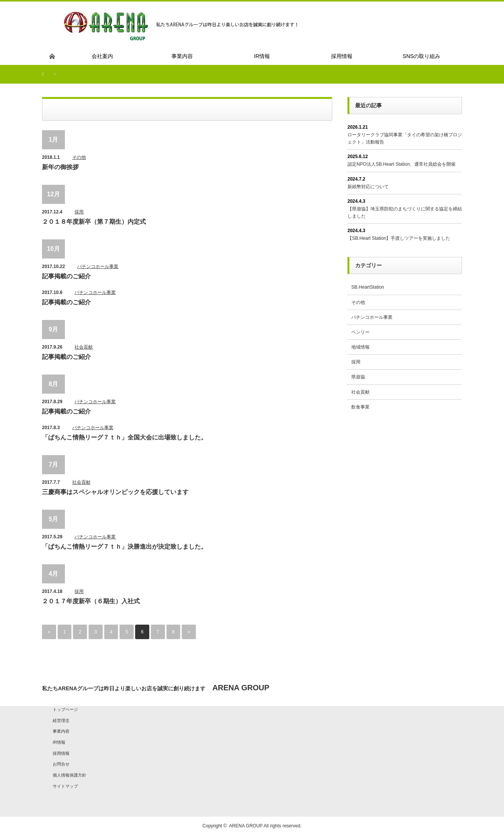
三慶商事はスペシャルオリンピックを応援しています (115, 492)
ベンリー (360, 332)
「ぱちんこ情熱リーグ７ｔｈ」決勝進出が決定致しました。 (124, 547)
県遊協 (358, 377)
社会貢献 (84, 347)
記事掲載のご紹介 (66, 276)
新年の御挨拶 (60, 167)
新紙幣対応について (368, 187)
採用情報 (61, 753)
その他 (79, 157)
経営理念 (61, 720)
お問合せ (61, 764)
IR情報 (59, 742)
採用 (79, 212)
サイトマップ (65, 786)
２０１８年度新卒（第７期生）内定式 (94, 222)
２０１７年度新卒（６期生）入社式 (91, 601)
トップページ (65, 709)
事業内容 (61, 731)
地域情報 (360, 347)
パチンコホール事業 (98, 266)
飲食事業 (360, 407)
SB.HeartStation (368, 287)
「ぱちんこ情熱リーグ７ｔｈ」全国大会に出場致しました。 (124, 437)
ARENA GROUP (246, 826)
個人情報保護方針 (69, 775)
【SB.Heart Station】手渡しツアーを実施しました (399, 238)
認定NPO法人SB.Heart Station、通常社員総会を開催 (401, 164)
